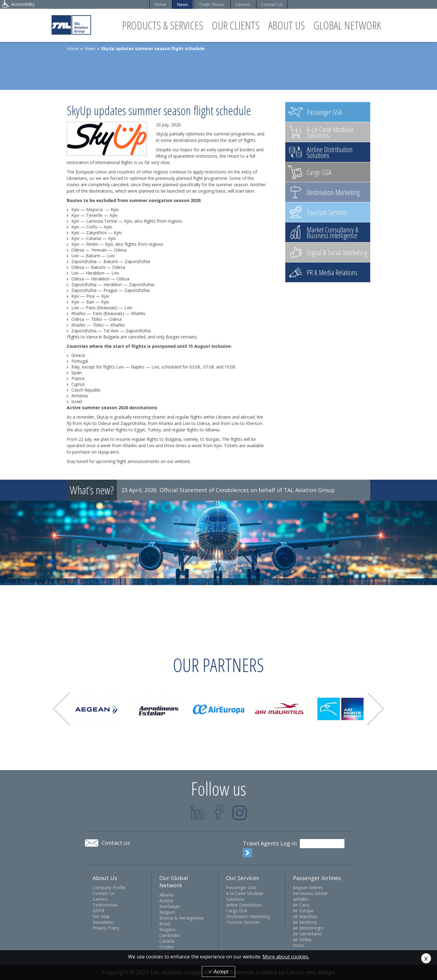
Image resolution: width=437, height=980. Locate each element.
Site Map (101, 916)
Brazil (165, 924)
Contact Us (272, 4)
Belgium (167, 912)
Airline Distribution (244, 905)
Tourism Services (243, 922)
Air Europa (303, 911)
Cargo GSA (237, 911)
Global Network (347, 25)
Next (376, 709)
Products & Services (163, 25)
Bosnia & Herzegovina (181, 918)
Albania (166, 895)
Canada (167, 941)
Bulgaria (167, 929)
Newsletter (103, 922)
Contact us (116, 843)
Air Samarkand (307, 934)
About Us (287, 25)
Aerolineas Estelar (310, 893)
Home (160, 4)
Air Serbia (302, 939)
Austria (166, 901)
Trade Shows (212, 4)
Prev (61, 709)
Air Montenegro (308, 928)
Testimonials (105, 905)
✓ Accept (218, 971)
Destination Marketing (248, 916)
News (183, 4)
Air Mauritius (305, 916)
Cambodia (169, 935)
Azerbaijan (170, 906)
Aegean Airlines (308, 887)
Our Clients (236, 25)
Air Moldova (305, 922)
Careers (243, 4)
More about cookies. (286, 957)
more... (300, 945)
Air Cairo (301, 905)
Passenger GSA (241, 887)
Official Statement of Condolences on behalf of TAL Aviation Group (247, 490)
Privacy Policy (106, 928)
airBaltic (301, 899)
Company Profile (109, 887)
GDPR (98, 911)
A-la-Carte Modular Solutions (245, 896)
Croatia (166, 947)
